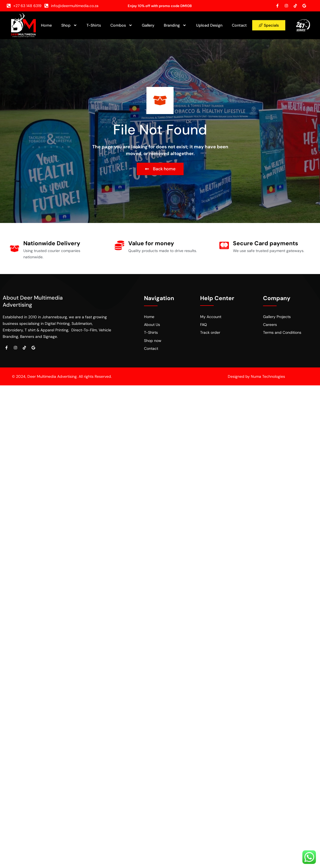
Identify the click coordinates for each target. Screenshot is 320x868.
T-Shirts (94, 25)
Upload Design (209, 25)
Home (46, 25)
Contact (239, 25)
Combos (121, 25)
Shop (69, 25)
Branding (175, 25)
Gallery (148, 25)
